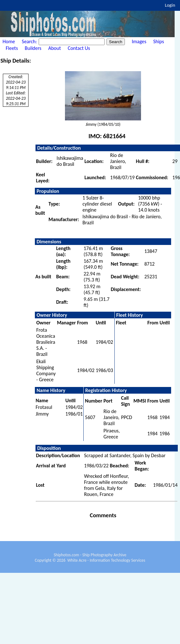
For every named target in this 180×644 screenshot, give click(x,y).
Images (139, 41)
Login (170, 5)
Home (9, 41)
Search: (30, 41)
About (55, 48)
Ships (158, 41)
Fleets (12, 48)
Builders (33, 48)
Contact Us (79, 48)
